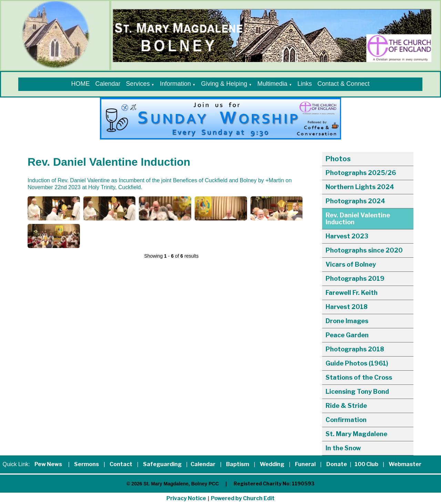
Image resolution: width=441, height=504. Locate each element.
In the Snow (343, 448)
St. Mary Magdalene (356, 434)
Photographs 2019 (355, 279)
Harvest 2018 (347, 307)
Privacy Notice (186, 498)
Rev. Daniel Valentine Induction (358, 219)
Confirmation (346, 420)
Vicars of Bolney (351, 264)
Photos (338, 159)
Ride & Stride (346, 406)
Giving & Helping (224, 84)
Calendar (108, 84)
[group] (220, 119)
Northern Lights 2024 (360, 187)
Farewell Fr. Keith (352, 293)
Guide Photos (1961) (357, 363)
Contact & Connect (343, 84)
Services (138, 84)
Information (175, 84)
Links (305, 84)
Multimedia (272, 84)
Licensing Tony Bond (357, 392)
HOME (81, 84)
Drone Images (347, 321)
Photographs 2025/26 (361, 173)
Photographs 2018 (355, 349)
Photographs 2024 (355, 201)
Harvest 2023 (347, 236)
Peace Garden (347, 335)
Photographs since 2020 (364, 250)
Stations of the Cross (359, 377)
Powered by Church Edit (243, 498)
